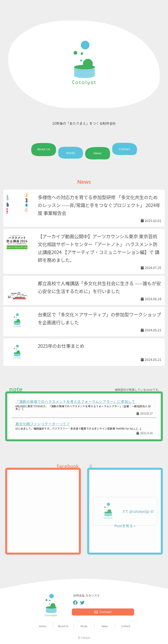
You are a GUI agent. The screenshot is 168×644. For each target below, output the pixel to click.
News (98, 153)
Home (42, 626)
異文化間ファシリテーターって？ (48, 423)
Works (71, 153)
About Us (44, 149)
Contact (124, 149)
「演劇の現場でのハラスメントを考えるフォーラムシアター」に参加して (76, 403)
